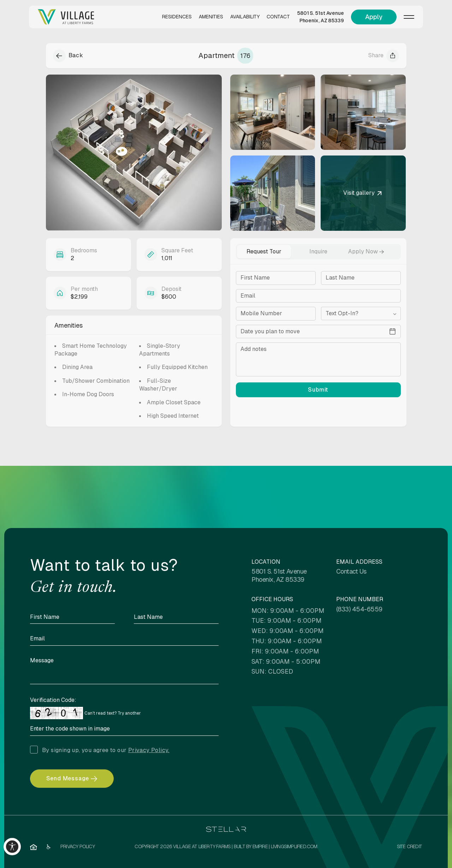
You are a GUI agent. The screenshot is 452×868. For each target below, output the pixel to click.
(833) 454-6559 (359, 609)
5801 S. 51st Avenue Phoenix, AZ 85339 (320, 17)
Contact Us (351, 571)
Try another (129, 713)
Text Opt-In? (342, 313)
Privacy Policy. (149, 750)
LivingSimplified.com (294, 846)
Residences (177, 17)
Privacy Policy (337, 402)
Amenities (211, 17)
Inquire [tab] (318, 251)
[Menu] (409, 17)
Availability (245, 17)
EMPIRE (260, 846)
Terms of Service (368, 402)
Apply (374, 17)
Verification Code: (53, 700)
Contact (278, 17)
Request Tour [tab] (264, 251)
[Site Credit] (409, 847)
